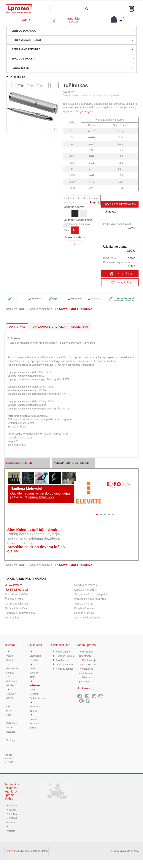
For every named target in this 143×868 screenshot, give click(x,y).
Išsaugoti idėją (120, 283)
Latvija (13, 811)
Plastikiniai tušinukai (16, 590)
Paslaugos (13, 737)
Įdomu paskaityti (66, 668)
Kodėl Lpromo (64, 651)
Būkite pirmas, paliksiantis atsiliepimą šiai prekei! (91, 95)
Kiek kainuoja (90, 660)
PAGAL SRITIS (21, 68)
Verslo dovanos (13, 585)
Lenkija (11, 819)
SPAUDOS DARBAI (23, 59)
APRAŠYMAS (17, 327)
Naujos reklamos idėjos (35, 721)
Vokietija (11, 839)
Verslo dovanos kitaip (35, 672)
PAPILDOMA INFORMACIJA (48, 327)
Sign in (26, 20)
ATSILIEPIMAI (79, 327)
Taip (66, 231)
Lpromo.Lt (10, 859)
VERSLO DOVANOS (24, 31)
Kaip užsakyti (90, 664)
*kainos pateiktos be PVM (9, 756)
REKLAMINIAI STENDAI (26, 40)
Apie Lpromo (63, 664)
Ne (75, 231)
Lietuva (11, 807)
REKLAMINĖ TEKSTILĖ (26, 49)
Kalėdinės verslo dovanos (12, 725)
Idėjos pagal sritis (10, 709)
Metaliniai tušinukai (76, 309)
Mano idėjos (74, 19)
